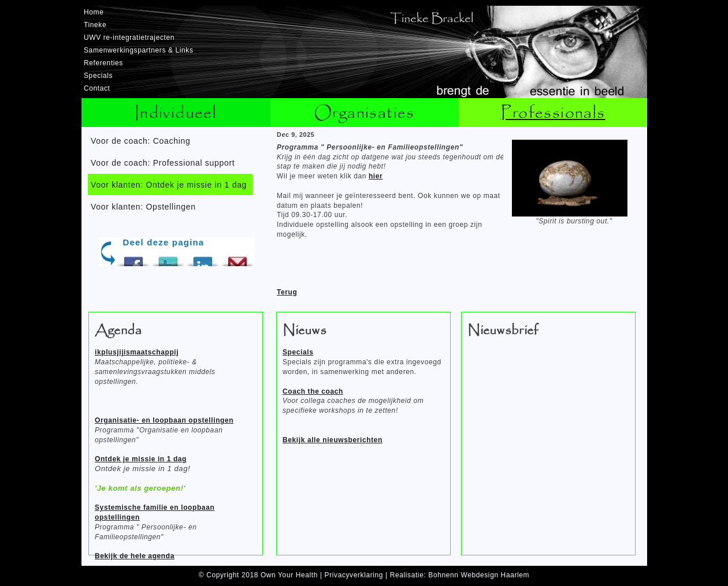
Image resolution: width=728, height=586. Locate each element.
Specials (98, 76)
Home (94, 12)
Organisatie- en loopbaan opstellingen (164, 420)
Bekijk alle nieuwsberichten (333, 440)
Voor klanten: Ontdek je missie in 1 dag (169, 185)
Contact (97, 88)
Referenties (103, 63)
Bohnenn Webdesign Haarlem (479, 575)
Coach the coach (313, 391)
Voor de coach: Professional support (163, 163)
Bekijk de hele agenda (135, 556)
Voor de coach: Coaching (141, 141)
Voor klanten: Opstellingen (143, 207)
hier (376, 176)
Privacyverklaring (354, 575)
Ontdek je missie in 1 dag (141, 459)
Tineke (95, 25)
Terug (287, 292)
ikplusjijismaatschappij (137, 352)
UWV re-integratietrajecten (129, 38)
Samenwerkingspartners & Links (138, 50)
